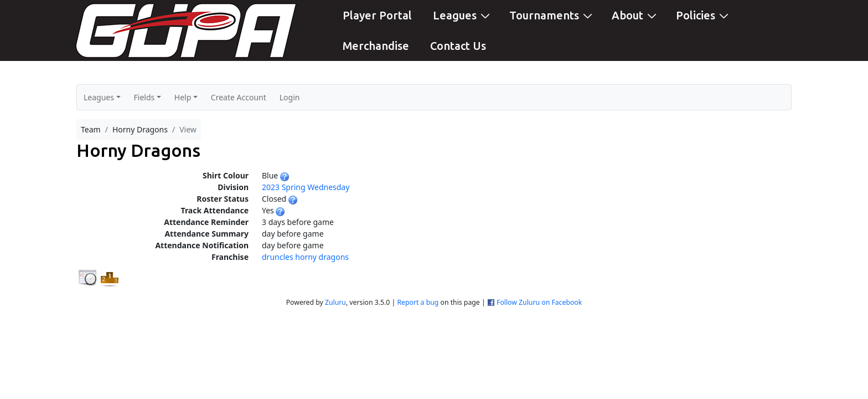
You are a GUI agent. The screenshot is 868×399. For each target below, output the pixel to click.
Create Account (239, 97)
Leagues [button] (99, 97)
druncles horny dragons (305, 257)
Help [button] (183, 97)
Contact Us (458, 46)
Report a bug (418, 302)
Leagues (463, 15)
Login (290, 97)
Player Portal (377, 15)
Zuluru (335, 302)
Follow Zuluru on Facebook (539, 302)
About (635, 15)
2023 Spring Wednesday (306, 187)
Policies (704, 15)
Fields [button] (144, 97)
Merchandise (376, 46)
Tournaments (552, 15)
